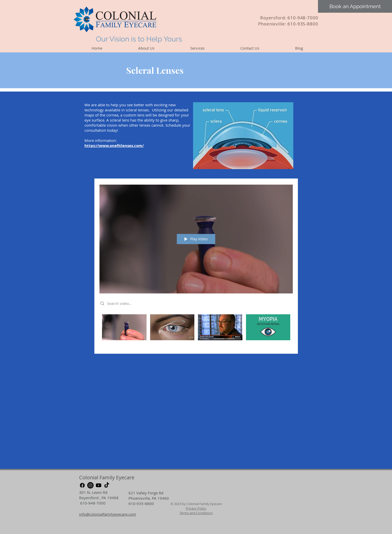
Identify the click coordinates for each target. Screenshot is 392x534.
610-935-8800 (303, 24)
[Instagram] (90, 485)
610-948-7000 (303, 18)
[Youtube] (99, 485)
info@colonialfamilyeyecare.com (108, 514)
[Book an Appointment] (355, 6)
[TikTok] (107, 485)
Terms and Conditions (196, 513)
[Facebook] (82, 485)
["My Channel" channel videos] (196, 330)
